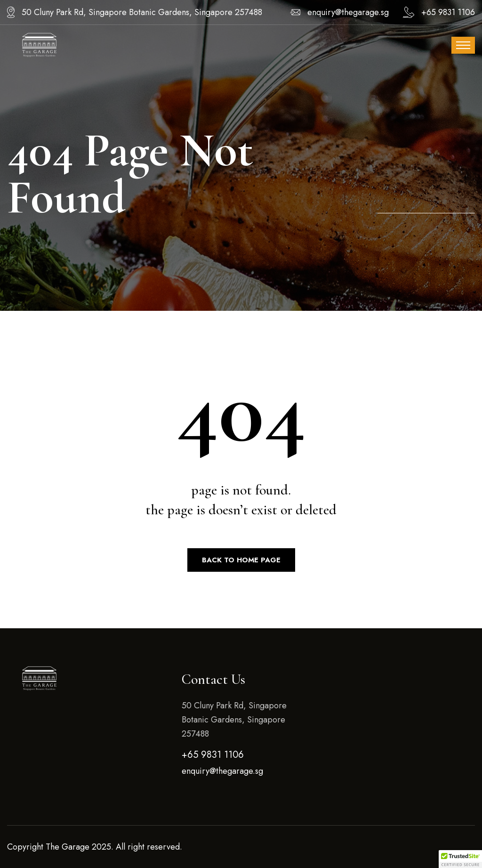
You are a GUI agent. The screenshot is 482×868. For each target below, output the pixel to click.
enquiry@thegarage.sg (348, 12)
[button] (460, 859)
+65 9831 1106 (448, 12)
